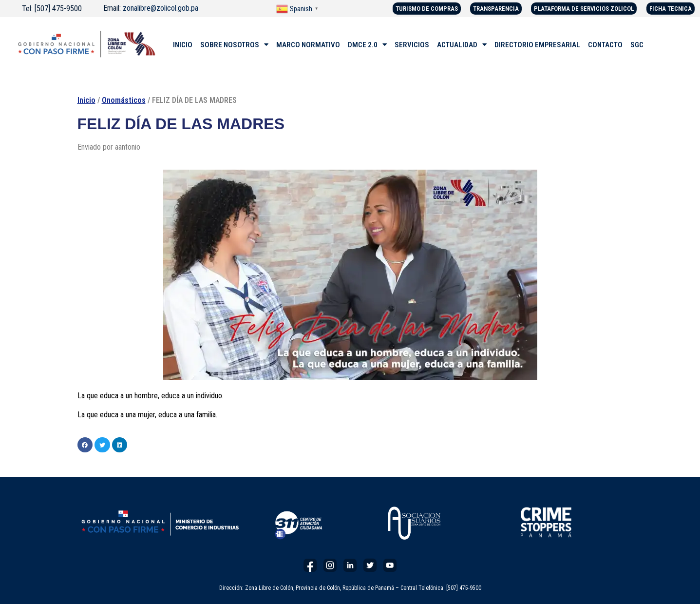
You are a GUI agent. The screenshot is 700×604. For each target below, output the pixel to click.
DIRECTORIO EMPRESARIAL (537, 45)
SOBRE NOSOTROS (234, 45)
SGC (637, 45)
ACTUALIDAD (462, 45)
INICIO (183, 45)
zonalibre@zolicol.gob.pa (161, 8)
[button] (85, 445)
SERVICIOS (412, 45)
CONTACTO (605, 45)
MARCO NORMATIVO (308, 45)
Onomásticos (124, 100)
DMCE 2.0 (367, 45)
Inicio (86, 100)
